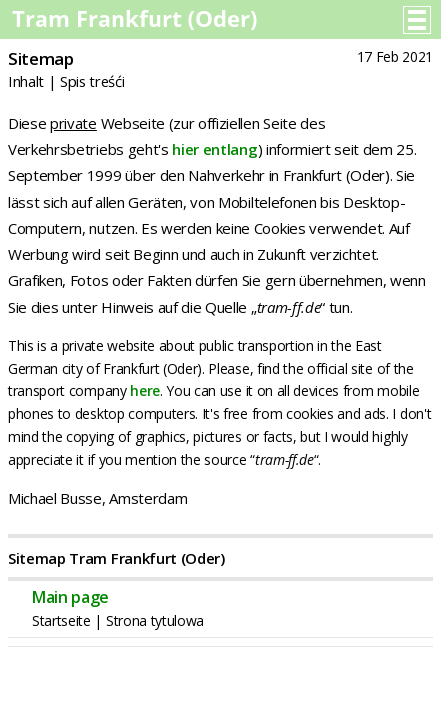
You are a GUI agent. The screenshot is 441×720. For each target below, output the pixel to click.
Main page (70, 597)
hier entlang (214, 149)
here (145, 390)
